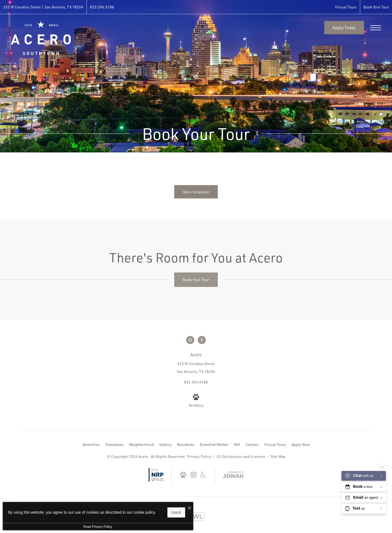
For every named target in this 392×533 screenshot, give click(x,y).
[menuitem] (91, 445)
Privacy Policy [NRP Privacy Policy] (199, 456)
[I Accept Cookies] (189, 508)
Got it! (176, 512)
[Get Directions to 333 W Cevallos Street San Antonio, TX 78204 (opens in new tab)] (43, 7)
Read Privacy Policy (98, 527)
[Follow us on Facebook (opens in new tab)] (202, 340)
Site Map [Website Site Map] (278, 456)
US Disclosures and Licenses (241, 456)
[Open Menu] (376, 28)
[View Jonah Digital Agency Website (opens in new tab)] (233, 476)
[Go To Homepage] (41, 38)
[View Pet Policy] (196, 401)
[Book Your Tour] (196, 280)
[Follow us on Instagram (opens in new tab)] (190, 340)
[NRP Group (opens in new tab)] (156, 480)
